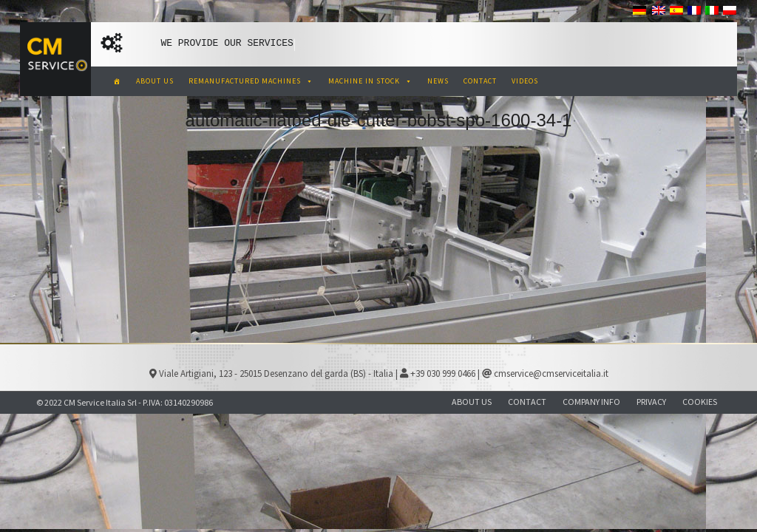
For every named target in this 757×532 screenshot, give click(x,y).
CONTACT (480, 81)
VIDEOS (525, 81)
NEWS (438, 81)
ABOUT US (155, 81)
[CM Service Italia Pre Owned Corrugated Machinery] (117, 81)
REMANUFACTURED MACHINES (251, 81)
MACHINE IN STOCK (370, 81)
